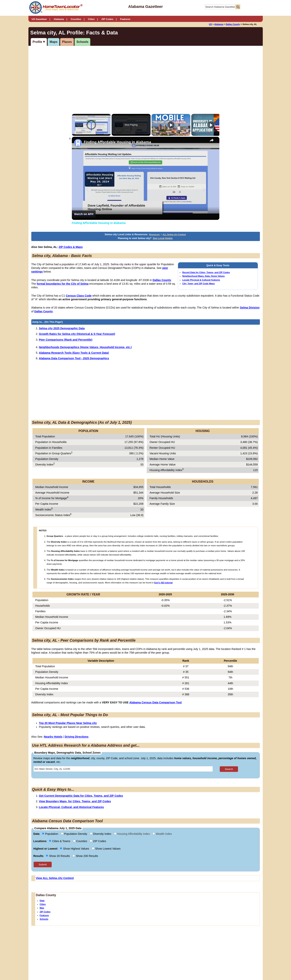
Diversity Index (101, 834)
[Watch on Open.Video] (84, 214)
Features (125, 19)
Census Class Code (79, 296)
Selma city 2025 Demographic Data (62, 328)
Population (50, 834)
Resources (154, 234)
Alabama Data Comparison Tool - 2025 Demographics (74, 358)
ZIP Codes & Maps (71, 247)
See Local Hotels (163, 238)
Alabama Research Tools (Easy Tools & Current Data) (74, 353)
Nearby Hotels (53, 737)
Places (67, 42)
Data (42, 901)
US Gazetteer (39, 19)
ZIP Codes (107, 19)
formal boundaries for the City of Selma (63, 284)
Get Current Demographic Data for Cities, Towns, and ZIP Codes (81, 796)
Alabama (59, 19)
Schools (82, 42)
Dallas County (233, 24)
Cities (91, 19)
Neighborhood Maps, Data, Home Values (204, 276)
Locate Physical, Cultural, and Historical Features (71, 807)
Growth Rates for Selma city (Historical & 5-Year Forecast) (77, 334)
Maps (53, 42)
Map (42, 908)
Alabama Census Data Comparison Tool (155, 702)
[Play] (171, 125)
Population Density (74, 834)
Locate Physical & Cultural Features (201, 280)
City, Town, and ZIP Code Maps (199, 284)
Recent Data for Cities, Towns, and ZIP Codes (206, 272)
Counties (76, 19)
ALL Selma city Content (174, 234)
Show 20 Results (58, 856)
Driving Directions (77, 737)
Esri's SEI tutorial (163, 583)
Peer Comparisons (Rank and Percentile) (66, 340)
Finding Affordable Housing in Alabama (117, 142)
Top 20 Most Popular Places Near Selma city (68, 723)
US (211, 24)
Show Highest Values (75, 849)
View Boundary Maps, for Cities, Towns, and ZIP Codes (75, 801)
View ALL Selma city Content (55, 878)
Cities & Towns (60, 841)
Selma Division (250, 308)
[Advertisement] (114, 76)
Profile (37, 42)
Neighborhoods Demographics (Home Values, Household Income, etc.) (85, 347)
